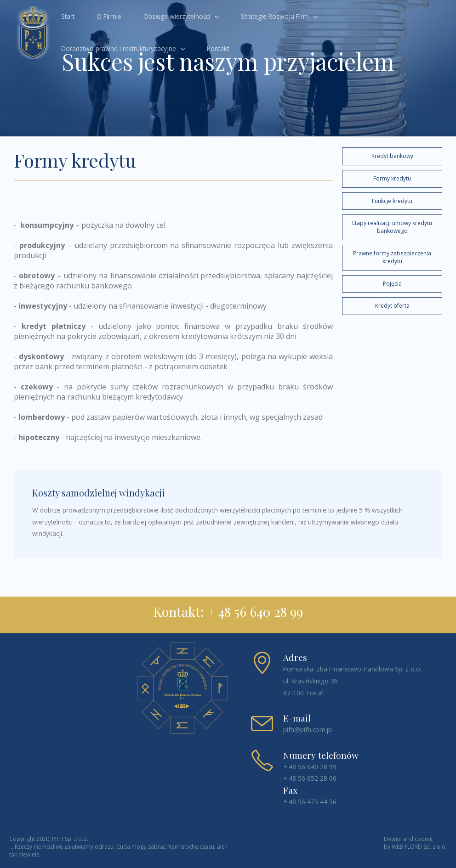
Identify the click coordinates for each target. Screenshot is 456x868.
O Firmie (109, 16)
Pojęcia (392, 284)
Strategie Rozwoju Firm (275, 16)
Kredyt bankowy (392, 156)
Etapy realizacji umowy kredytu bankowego (392, 227)
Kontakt (218, 48)
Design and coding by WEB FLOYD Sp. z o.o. (415, 843)
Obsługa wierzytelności (177, 16)
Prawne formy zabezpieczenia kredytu (392, 257)
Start (68, 16)
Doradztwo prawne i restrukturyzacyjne (119, 48)
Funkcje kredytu (392, 201)
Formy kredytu (392, 178)
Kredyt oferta (392, 306)
